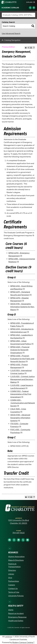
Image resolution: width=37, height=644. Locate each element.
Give (10, 578)
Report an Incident (16, 613)
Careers (12, 585)
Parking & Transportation (14, 565)
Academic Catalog (10, 8)
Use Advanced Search (11, 34)
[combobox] (18, 15)
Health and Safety (16, 621)
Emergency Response (17, 617)
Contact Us (13, 589)
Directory (12, 570)
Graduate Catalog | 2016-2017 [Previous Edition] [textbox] (19, 15)
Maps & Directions (16, 560)
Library (11, 574)
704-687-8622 (18, 533)
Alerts (11, 610)
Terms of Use (14, 592)
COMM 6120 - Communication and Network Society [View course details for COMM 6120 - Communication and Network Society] (23, 403)
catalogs (9, 637)
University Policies (16, 596)
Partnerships (14, 581)
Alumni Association (16, 557)
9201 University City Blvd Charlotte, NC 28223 (19, 522)
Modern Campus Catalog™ (23, 642)
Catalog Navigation (12, 40)
